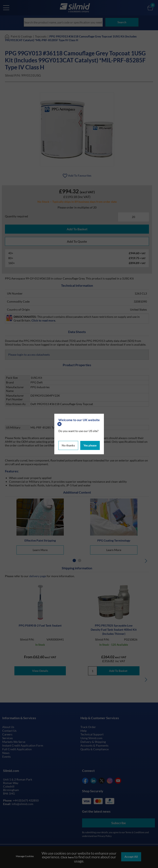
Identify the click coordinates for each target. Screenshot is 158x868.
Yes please (90, 445)
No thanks (68, 445)
